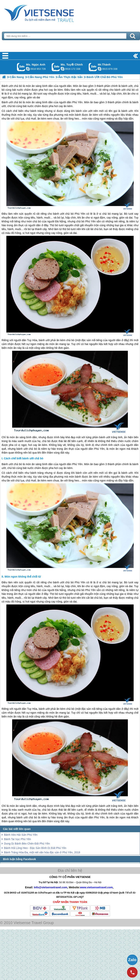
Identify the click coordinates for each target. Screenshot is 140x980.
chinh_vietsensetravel (62, 69)
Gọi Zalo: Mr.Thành (93, 67)
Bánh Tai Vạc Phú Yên (18, 839)
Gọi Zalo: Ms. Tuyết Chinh (56, 67)
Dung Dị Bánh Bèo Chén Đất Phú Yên (27, 844)
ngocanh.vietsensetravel (28, 69)
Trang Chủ (49, 12)
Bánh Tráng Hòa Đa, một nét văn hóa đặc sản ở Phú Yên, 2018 (42, 852)
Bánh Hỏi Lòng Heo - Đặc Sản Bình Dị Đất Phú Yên (35, 848)
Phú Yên (77, 102)
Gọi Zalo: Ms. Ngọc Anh (21, 67)
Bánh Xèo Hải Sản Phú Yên (21, 835)
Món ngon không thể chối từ (23, 577)
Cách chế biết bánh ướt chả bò (24, 458)
